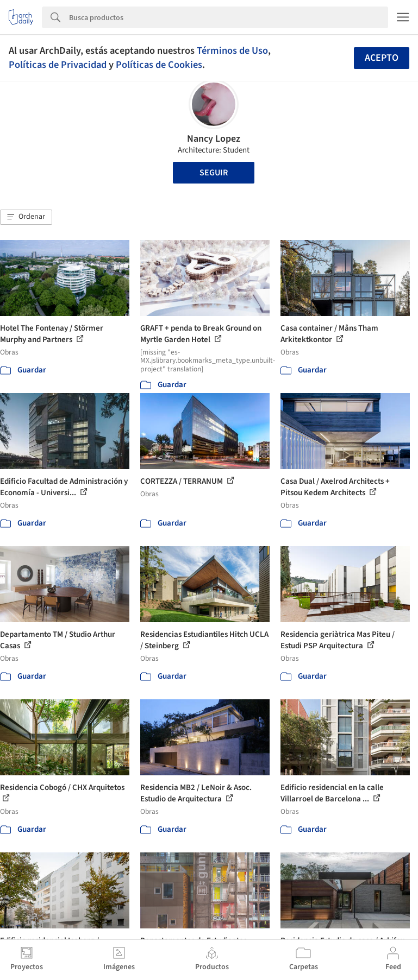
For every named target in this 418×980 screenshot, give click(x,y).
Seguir (214, 173)
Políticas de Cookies (159, 65)
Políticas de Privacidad (58, 65)
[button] (26, 217)
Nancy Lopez (214, 139)
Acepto (382, 58)
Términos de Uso (232, 50)
